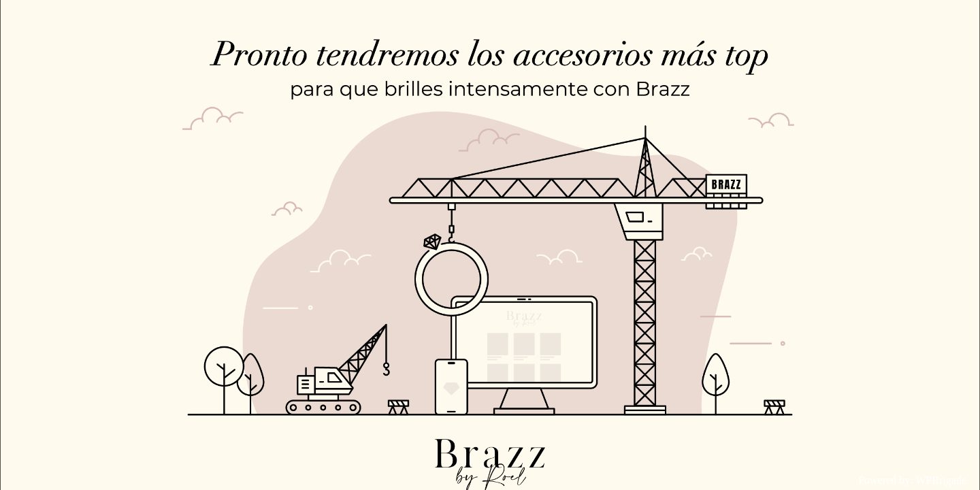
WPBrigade (941, 480)
